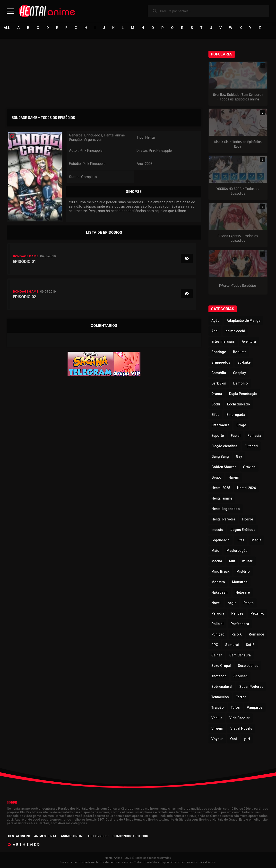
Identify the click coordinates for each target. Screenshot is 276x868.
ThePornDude (98, 836)
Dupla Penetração (243, 394)
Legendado (220, 540)
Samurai (232, 645)
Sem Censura (240, 655)
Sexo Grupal (221, 666)
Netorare (243, 593)
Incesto (217, 530)
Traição (218, 708)
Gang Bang (220, 457)
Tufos (235, 708)
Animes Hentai (46, 836)
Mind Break (220, 572)
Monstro (218, 582)
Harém (234, 478)
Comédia (219, 373)
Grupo (216, 478)
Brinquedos (221, 363)
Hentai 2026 (246, 488)
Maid (215, 551)
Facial (236, 436)
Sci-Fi (251, 645)
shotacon (219, 676)
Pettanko (257, 614)
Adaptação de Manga (244, 321)
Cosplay (239, 373)
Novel (216, 603)
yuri (247, 739)
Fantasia (254, 436)
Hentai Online (19, 836)
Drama (217, 394)
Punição (218, 635)
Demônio (241, 384)
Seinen (217, 655)
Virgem (217, 729)
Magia (256, 540)
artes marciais (223, 342)
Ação (216, 321)
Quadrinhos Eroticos (130, 836)
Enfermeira (220, 425)
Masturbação (237, 551)
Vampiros (255, 708)
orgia (232, 603)
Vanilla (217, 718)
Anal (215, 331)
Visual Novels (241, 729)
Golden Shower (224, 467)
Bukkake (244, 363)
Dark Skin (219, 384)
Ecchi (216, 404)
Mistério (243, 572)
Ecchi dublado (239, 404)
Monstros (240, 582)
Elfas (215, 415)
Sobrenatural (222, 687)
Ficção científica (224, 446)
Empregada (236, 415)
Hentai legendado (226, 509)
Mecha (217, 561)
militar (247, 561)
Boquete (240, 352)
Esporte (218, 436)
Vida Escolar (240, 718)
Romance (256, 635)
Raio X (237, 635)
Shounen (241, 676)
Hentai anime (222, 499)
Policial (217, 624)
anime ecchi (235, 331)
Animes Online (72, 836)
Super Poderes (251, 687)
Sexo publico (248, 666)
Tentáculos (220, 697)
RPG (215, 645)
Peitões (237, 614)
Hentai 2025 (221, 488)
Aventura (249, 342)
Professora (240, 624)
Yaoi (233, 739)
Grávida (249, 467)
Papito (249, 603)
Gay (239, 457)
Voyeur (217, 739)
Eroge (241, 425)
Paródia (218, 614)
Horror (248, 519)
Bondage (219, 352)
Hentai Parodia (223, 519)
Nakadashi (220, 593)
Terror (241, 697)
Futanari (251, 446)
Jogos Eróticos (243, 530)
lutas (241, 540)
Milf (232, 561)
